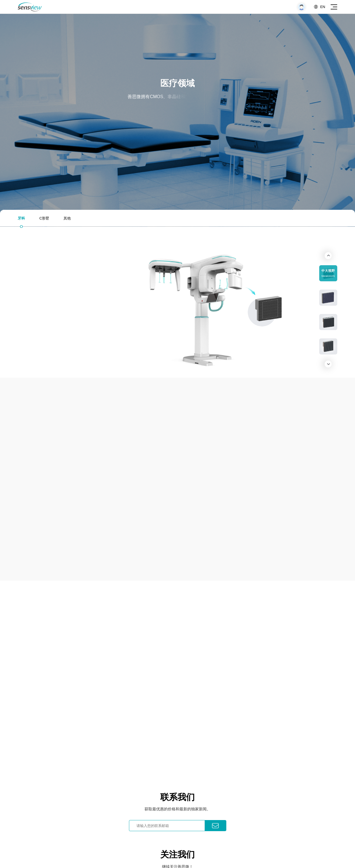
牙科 (21, 221)
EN (319, 7)
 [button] (329, 256)
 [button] (329, 364)
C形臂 (44, 221)
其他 (67, 221)
